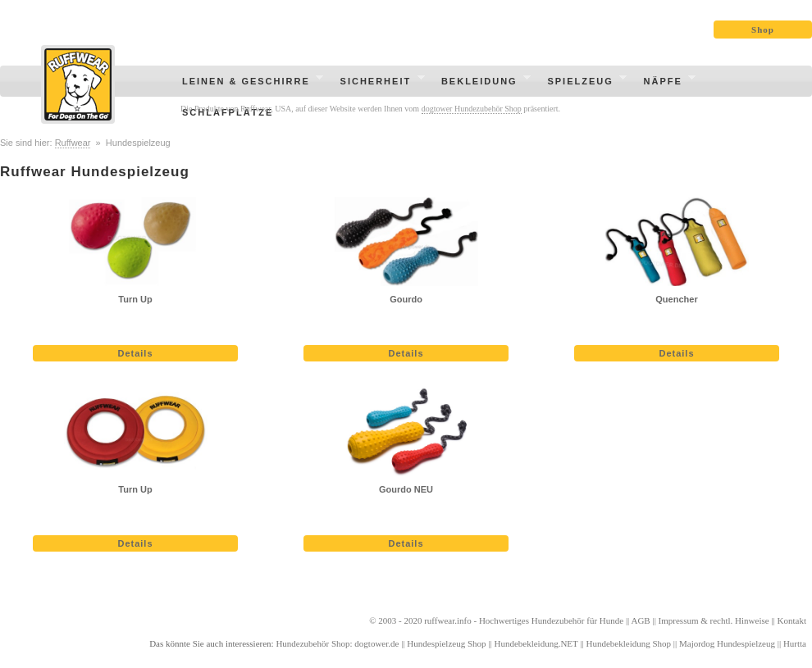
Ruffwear (73, 143)
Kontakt (792, 620)
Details (135, 353)
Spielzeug (582, 83)
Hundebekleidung (526, 643)
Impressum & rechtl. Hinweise (714, 620)
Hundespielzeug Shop (446, 643)
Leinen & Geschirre (248, 83)
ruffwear (439, 620)
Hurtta (795, 643)
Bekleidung (481, 83)
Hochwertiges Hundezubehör (532, 620)
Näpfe (665, 83)
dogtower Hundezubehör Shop (472, 109)
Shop (763, 30)
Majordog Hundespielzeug (727, 643)
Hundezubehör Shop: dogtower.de (337, 643)
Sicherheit (378, 83)
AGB (640, 620)
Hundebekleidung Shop (629, 643)
